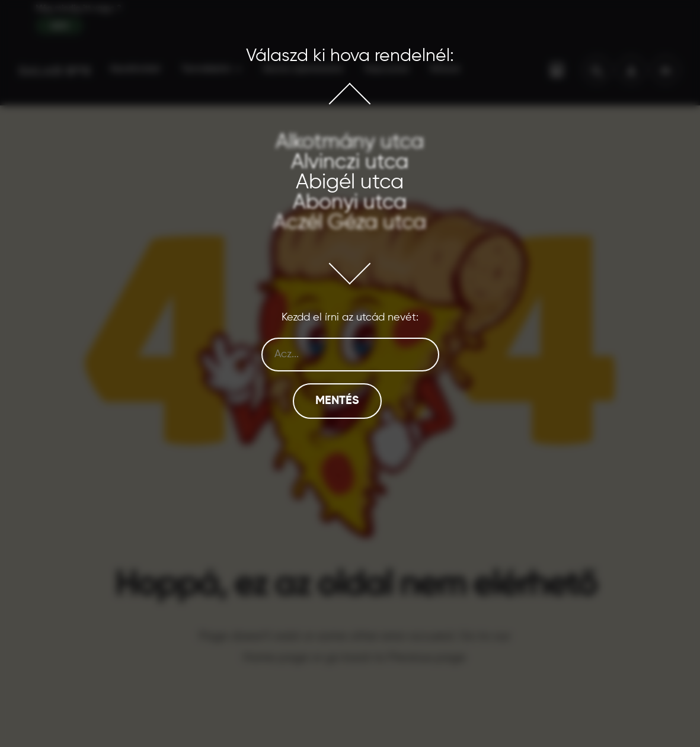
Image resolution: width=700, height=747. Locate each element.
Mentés (337, 401)
